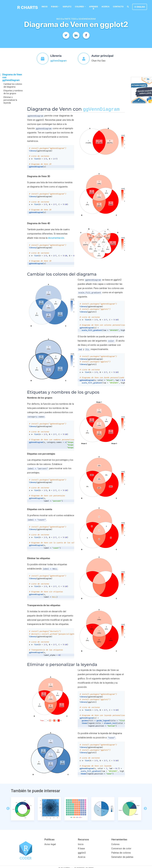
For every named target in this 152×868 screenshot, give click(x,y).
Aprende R (94, 8)
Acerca (105, 7)
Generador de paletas (122, 857)
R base (54, 7)
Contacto (118, 7)
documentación (56, 238)
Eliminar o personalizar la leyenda (10, 100)
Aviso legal (50, 844)
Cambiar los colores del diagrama (13, 85)
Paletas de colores (121, 853)
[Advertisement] (76, 89)
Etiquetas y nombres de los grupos (13, 92)
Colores (115, 844)
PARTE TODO (70, 19)
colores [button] (80, 7)
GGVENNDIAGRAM (87, 19)
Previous (7, 808)
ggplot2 (67, 7)
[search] (128, 7)
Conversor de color (121, 848)
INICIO (59, 19)
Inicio (45, 7)
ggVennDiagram (59, 61)
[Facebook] (86, 35)
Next (145, 808)
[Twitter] (66, 35)
